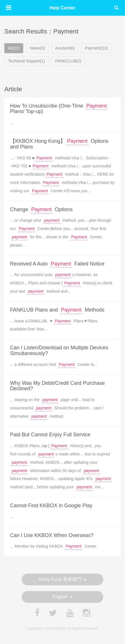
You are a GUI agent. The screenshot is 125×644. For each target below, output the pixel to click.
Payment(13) (96, 48)
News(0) (37, 48)
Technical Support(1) (26, 61)
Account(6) (65, 48)
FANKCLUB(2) (68, 61)
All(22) (14, 48)
